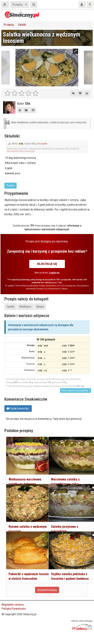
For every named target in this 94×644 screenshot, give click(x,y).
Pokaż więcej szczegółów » (75, 390)
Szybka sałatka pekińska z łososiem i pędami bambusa (67, 571)
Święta (40, 307)
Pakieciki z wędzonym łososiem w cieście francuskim (23, 571)
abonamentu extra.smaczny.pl (21, 151)
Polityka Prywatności (14, 609)
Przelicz (10, 186)
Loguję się (54, 273)
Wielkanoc (25, 307)
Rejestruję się (47, 264)
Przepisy (17, 4)
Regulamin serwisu (13, 605)
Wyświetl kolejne (47, 590)
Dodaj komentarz (18, 408)
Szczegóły (42, 144)
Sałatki (22, 25)
